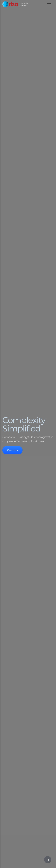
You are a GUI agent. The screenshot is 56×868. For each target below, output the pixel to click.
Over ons (12, 450)
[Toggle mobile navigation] (49, 5)
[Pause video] (48, 860)
